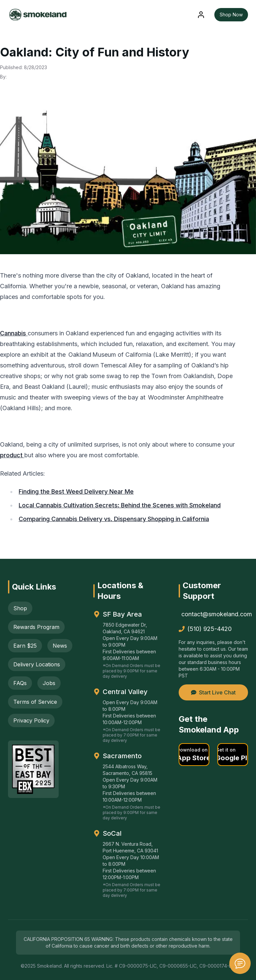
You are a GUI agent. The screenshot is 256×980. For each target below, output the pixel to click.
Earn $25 (25, 646)
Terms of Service (35, 702)
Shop (20, 608)
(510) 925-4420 (205, 629)
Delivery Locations (37, 664)
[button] (194, 755)
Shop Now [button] (231, 15)
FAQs (20, 683)
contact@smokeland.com (215, 614)
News (60, 646)
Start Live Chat (213, 692)
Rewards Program (36, 627)
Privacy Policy (31, 720)
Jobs (49, 683)
